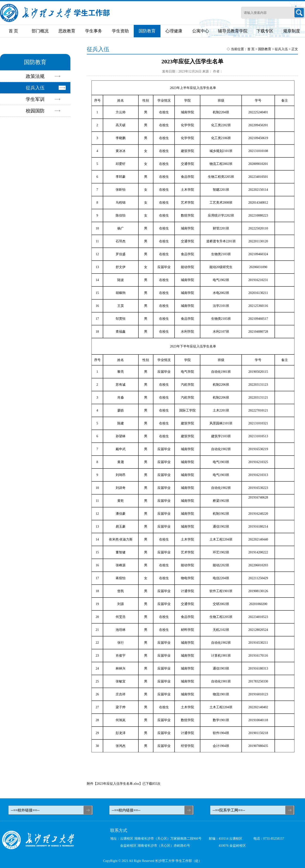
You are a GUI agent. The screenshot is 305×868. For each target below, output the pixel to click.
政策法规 (35, 76)
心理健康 (174, 31)
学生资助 (120, 31)
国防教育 (147, 31)
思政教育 (67, 31)
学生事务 (94, 31)
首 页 (13, 31)
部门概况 (40, 31)
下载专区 (265, 31)
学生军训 (35, 99)
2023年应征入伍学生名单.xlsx (118, 784)
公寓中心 (201, 31)
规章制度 (292, 31)
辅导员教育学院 (233, 31)
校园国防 (35, 111)
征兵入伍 (35, 88)
